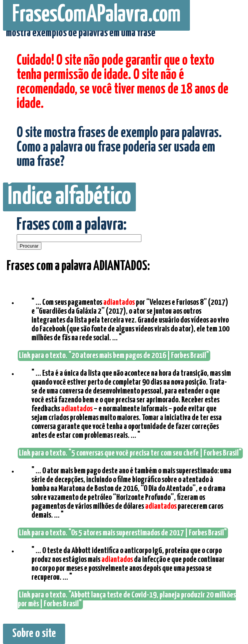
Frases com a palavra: (72, 225)
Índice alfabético (69, 197)
